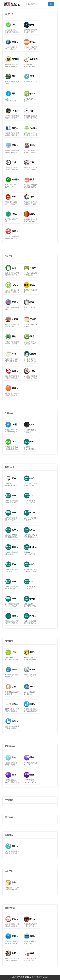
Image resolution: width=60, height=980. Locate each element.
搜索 (51, 4)
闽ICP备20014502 (40, 977)
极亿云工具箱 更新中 (22, 977)
